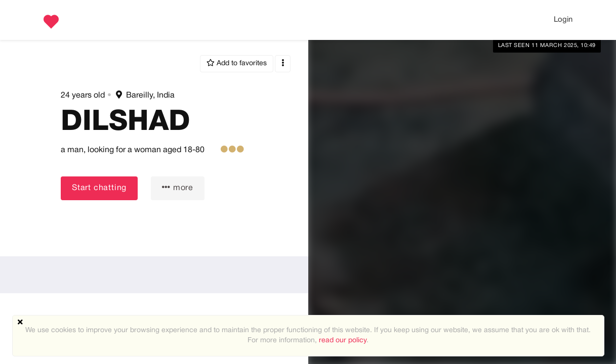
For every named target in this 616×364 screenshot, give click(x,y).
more (178, 187)
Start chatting (99, 188)
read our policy (343, 340)
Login (563, 20)
